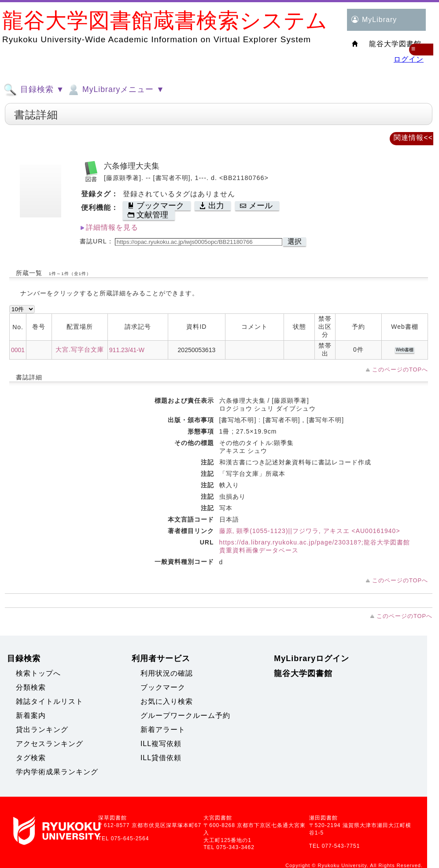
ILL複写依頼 (161, 744)
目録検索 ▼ (34, 90)
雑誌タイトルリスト (50, 701)
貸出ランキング (42, 730)
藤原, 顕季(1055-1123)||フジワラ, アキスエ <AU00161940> (310, 531)
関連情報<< (413, 138)
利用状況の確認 (167, 673)
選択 (295, 241)
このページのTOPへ (400, 370)
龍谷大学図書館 (303, 673)
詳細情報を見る (112, 227)
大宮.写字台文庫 (80, 349)
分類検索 (31, 687)
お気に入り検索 (167, 701)
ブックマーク (163, 687)
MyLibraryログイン (312, 658)
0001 (18, 350)
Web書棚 (405, 350)
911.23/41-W (127, 350)
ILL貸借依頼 (161, 758)
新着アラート (163, 730)
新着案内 (31, 715)
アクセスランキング (50, 744)
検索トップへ (38, 673)
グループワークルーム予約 (185, 715)
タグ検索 (31, 758)
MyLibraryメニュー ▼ (115, 90)
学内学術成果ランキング (57, 772)
